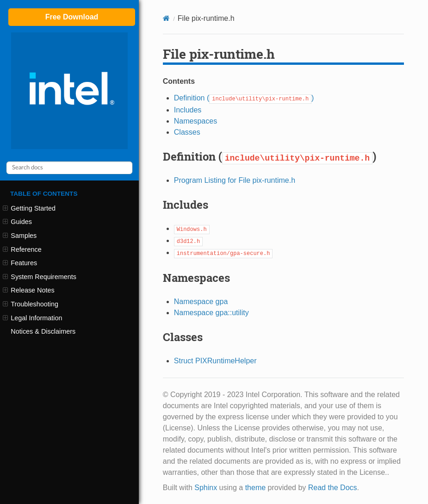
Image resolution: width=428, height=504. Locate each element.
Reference (22, 249)
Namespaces (195, 121)
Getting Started (29, 208)
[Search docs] (69, 168)
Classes (187, 132)
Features (20, 263)
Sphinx (206, 488)
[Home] (166, 18)
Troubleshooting (31, 304)
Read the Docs (333, 488)
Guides (17, 222)
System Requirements (40, 277)
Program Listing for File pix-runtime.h (235, 180)
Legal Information (32, 318)
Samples (20, 236)
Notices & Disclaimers (43, 331)
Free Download (72, 17)
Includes (188, 110)
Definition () (244, 98)
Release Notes (29, 290)
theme (255, 488)
